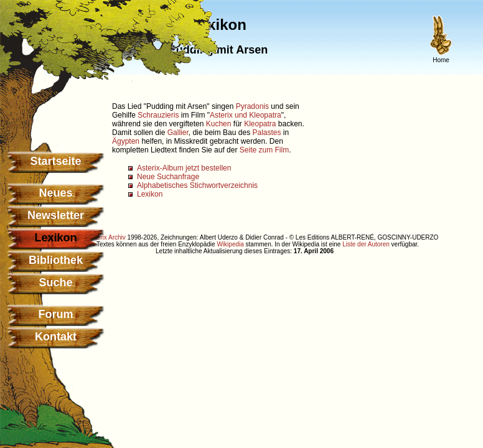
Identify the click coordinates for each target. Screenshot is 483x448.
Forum (56, 314)
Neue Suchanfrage (168, 177)
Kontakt (56, 337)
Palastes (266, 133)
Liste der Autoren (366, 244)
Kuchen (219, 124)
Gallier (178, 133)
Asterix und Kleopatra (246, 115)
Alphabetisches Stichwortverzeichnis (197, 185)
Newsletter (56, 215)
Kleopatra (260, 124)
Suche (55, 282)
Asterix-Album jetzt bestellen (184, 168)
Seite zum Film (264, 150)
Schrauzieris (158, 115)
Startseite (55, 161)
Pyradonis (252, 106)
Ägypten (126, 141)
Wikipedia (230, 244)
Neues (55, 193)
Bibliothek (56, 260)
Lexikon (150, 194)
